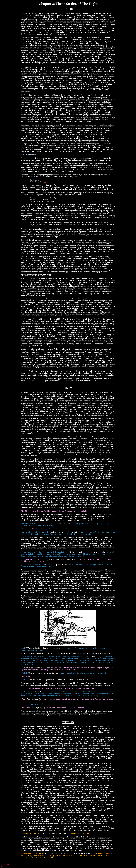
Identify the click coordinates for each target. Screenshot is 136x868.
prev (3, 864)
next (8, 864)
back (3, 866)
